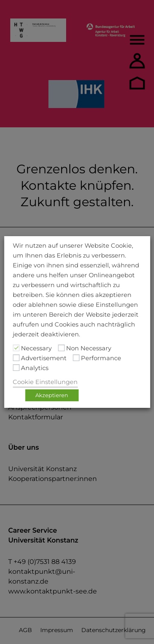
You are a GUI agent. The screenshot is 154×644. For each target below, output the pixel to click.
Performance (101, 358)
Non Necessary (89, 348)
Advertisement (44, 358)
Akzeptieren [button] (52, 395)
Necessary (36, 348)
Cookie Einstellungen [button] (45, 382)
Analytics (35, 368)
